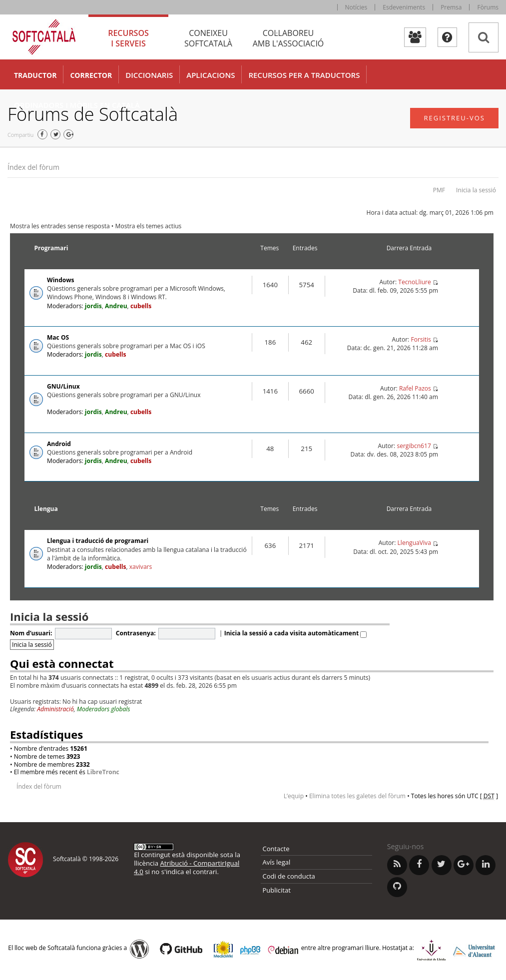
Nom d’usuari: (31, 633)
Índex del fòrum (33, 167)
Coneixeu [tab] (208, 38)
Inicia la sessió (476, 190)
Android (59, 444)
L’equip (294, 796)
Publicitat (277, 890)
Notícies (356, 7)
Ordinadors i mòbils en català (77, 105)
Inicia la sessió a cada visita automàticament (296, 633)
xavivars (141, 567)
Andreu (116, 306)
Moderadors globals (104, 709)
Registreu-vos (454, 118)
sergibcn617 (414, 446)
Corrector (91, 75)
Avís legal (277, 862)
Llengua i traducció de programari (98, 541)
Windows (60, 280)
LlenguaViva (414, 543)
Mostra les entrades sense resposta (60, 226)
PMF (439, 190)
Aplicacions (211, 75)
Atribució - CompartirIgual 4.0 (187, 867)
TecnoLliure (415, 282)
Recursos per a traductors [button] (304, 75)
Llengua (46, 509)
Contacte (276, 849)
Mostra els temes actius (149, 226)
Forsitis (421, 339)
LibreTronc (103, 772)
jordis (93, 306)
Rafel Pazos (415, 388)
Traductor (35, 75)
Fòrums (488, 7)
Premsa (451, 7)
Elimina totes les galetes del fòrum (357, 796)
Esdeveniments (404, 7)
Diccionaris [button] (149, 75)
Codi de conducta (289, 876)
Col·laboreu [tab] (288, 38)
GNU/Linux (63, 386)
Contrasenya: (136, 633)
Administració (55, 709)
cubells (141, 306)
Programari (51, 248)
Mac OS (58, 337)
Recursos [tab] (128, 38)
